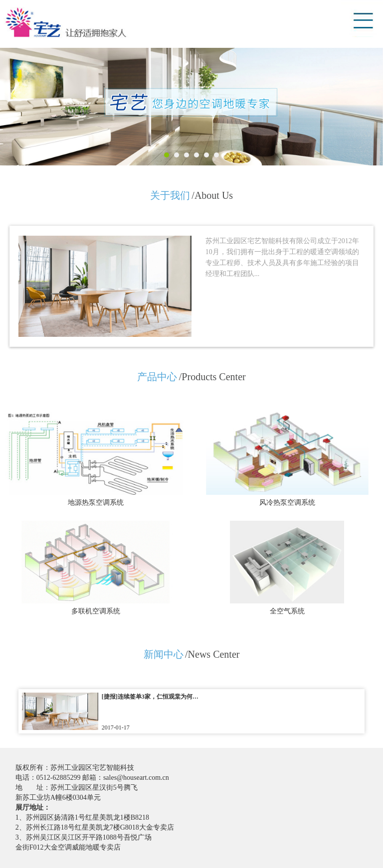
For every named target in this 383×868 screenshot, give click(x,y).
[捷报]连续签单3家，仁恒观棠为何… (150, 697)
